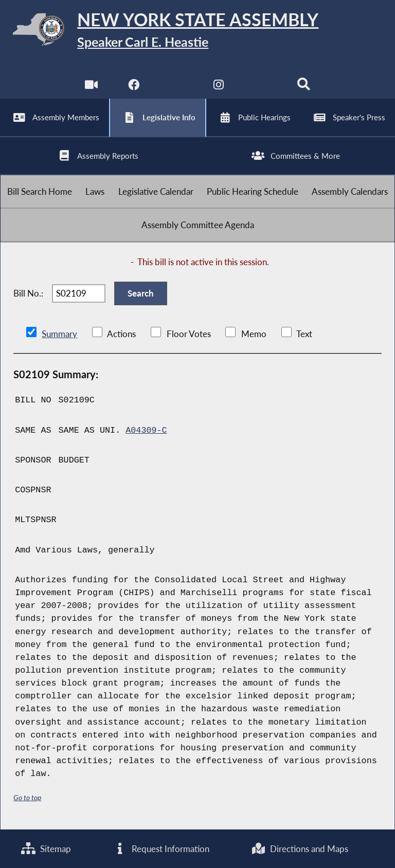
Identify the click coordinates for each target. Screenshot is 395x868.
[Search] (304, 87)
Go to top (27, 797)
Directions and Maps (300, 849)
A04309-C (146, 430)
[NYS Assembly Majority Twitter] (176, 87)
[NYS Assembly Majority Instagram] (219, 87)
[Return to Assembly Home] (197, 31)
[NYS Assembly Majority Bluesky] (262, 87)
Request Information (161, 849)
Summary (59, 334)
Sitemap (46, 849)
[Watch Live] (91, 87)
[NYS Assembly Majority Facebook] (133, 87)
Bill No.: (28, 293)
